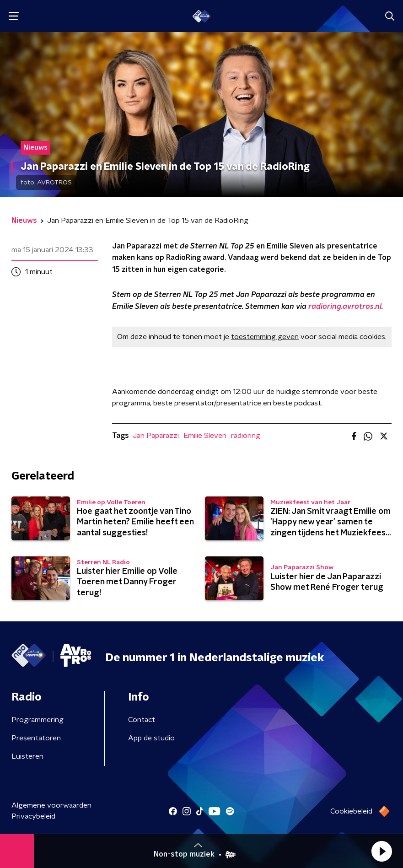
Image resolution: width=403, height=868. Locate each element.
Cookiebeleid (351, 811)
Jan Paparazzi (156, 436)
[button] (382, 851)
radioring (246, 436)
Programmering (38, 720)
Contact (142, 720)
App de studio (151, 738)
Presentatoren (36, 738)
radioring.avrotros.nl (345, 307)
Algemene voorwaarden (51, 805)
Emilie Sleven (205, 436)
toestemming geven (265, 337)
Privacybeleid (33, 816)
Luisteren (27, 756)
